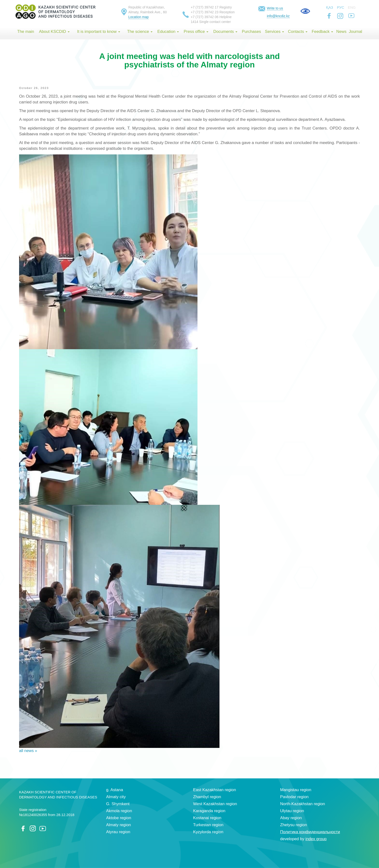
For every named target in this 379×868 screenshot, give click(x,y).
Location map (138, 17)
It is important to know (99, 32)
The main (26, 32)
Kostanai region (207, 818)
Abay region (291, 818)
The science (140, 32)
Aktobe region (119, 818)
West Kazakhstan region (215, 804)
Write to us (275, 8)
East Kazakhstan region (215, 790)
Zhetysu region (294, 825)
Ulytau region (292, 811)
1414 (194, 22)
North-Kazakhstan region (303, 804)
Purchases (251, 32)
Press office (196, 32)
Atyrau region (118, 832)
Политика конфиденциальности (310, 832)
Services (274, 32)
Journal (355, 32)
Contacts (298, 32)
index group (316, 839)
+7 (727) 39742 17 (205, 7)
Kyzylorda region (208, 832)
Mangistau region (296, 790)
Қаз (330, 7)
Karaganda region (209, 811)
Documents (226, 32)
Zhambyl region (207, 797)
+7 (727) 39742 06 (205, 17)
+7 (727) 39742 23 (205, 12)
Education (168, 32)
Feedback (322, 32)
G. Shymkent (118, 804)
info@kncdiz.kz (278, 16)
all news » (28, 751)
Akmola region (119, 811)
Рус (341, 7)
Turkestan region (208, 825)
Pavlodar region (294, 797)
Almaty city (116, 797)
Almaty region (119, 825)
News (341, 32)
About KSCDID (54, 32)
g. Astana (115, 790)
